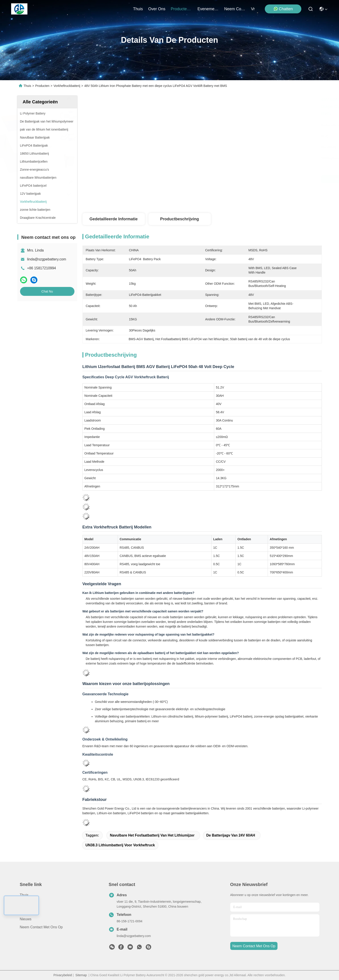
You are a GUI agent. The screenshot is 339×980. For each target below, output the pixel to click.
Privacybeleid (63, 975)
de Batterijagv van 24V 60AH (231, 835)
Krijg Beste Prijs (240, 179)
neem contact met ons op (235, 9)
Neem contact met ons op (41, 927)
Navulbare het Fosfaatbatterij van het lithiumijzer (152, 835)
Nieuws (26, 919)
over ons (157, 9)
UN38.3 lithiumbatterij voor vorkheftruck (120, 845)
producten (181, 9)
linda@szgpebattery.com (47, 259)
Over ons (27, 911)
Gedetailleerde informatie (113, 219)
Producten (42, 86)
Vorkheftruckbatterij (67, 86)
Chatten (283, 9)
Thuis (138, 9)
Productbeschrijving (179, 219)
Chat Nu (47, 291)
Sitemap (81, 975)
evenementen (208, 9)
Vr (253, 9)
